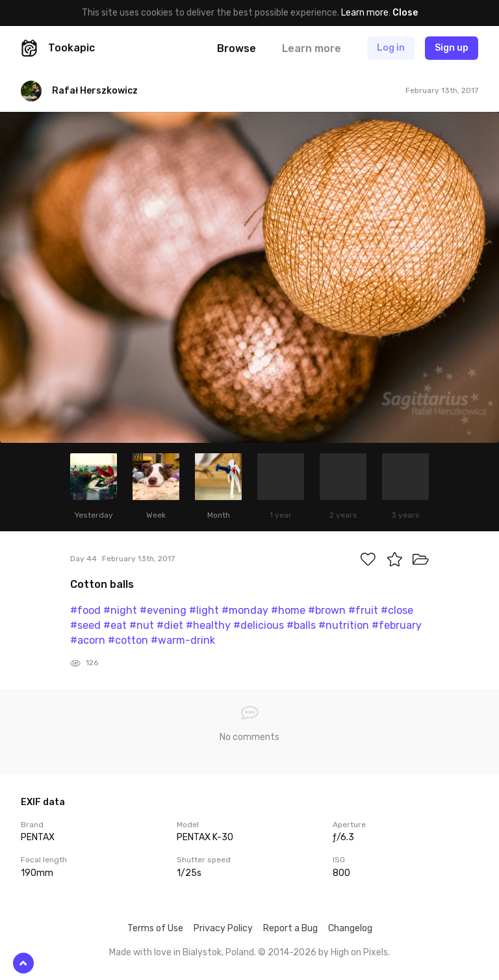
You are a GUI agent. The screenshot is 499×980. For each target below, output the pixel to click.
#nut (142, 625)
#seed (85, 625)
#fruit (363, 610)
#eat (115, 625)
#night (120, 610)
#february (397, 625)
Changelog (350, 928)
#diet (170, 625)
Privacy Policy (223, 928)
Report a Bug (290, 928)
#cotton (128, 640)
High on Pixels (359, 952)
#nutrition (344, 625)
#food (85, 610)
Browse (237, 48)
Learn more (365, 13)
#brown (327, 610)
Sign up (452, 48)
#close (397, 610)
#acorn (88, 640)
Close (405, 13)
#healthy (208, 625)
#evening (163, 610)
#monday (245, 610)
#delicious (259, 625)
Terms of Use (155, 928)
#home (288, 610)
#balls (301, 625)
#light (204, 610)
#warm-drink (183, 640)
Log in (391, 48)
